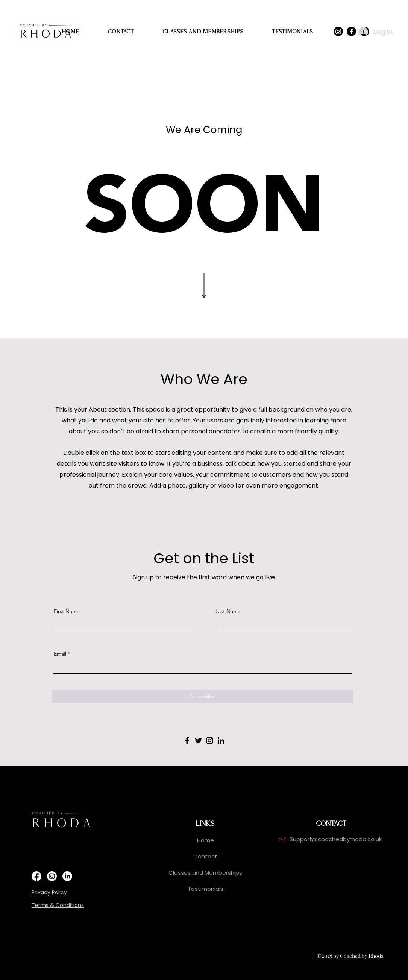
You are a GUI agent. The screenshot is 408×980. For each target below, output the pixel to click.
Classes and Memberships (205, 873)
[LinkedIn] (221, 741)
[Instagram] (210, 741)
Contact (205, 856)
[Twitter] (198, 741)
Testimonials (206, 889)
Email (60, 654)
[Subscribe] (203, 696)
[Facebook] (187, 741)
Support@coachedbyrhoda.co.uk (336, 839)
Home (206, 840)
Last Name (228, 611)
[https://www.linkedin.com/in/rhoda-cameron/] (67, 876)
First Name (67, 611)
